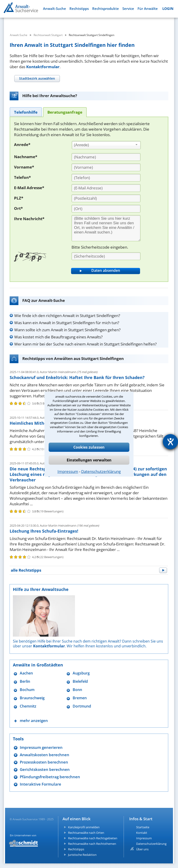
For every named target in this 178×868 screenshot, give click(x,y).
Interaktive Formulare (40, 784)
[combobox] (106, 145)
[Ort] (106, 209)
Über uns (142, 849)
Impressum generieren (41, 747)
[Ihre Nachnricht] (106, 228)
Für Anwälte (148, 9)
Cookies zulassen (89, 447)
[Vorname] (106, 167)
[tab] (37, 78)
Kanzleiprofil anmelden (84, 827)
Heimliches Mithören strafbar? (42, 423)
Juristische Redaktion (82, 855)
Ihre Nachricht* (29, 219)
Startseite (143, 827)
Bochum (27, 690)
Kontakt (142, 833)
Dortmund (82, 706)
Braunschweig (32, 698)
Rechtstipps (79, 9)
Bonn (77, 690)
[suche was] (35, 23)
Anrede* (22, 145)
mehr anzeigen (34, 721)
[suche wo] (97, 23)
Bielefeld (80, 681)
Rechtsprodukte (106, 9)
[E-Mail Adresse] (106, 188)
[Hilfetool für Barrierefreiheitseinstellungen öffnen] (170, 442)
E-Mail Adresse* (29, 188)
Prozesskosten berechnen (44, 762)
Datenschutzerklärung (101, 471)
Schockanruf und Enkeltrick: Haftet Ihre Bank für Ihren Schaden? (77, 377)
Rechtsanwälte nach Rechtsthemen (92, 844)
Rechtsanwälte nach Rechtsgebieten (93, 838)
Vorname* (24, 167)
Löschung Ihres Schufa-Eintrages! (44, 531)
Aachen (26, 673)
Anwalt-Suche (55, 9)
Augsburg (81, 673)
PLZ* (19, 198)
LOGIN (168, 9)
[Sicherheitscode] (106, 256)
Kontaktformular (43, 67)
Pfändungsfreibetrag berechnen (50, 777)
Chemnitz (28, 706)
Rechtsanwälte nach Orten (86, 833)
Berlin (25, 681)
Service (128, 9)
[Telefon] (106, 178)
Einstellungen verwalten (89, 460)
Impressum (68, 471)
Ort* (18, 208)
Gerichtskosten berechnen (45, 769)
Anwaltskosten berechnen (44, 755)
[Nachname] (106, 157)
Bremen (80, 698)
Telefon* (22, 177)
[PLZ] (106, 198)
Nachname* (26, 157)
